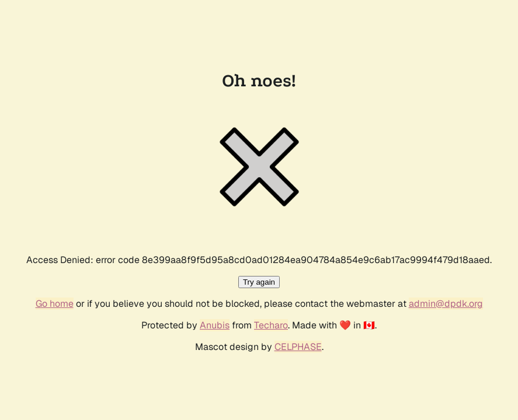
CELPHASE (298, 347)
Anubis (215, 325)
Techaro (271, 325)
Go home (55, 304)
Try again (259, 282)
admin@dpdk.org (446, 304)
